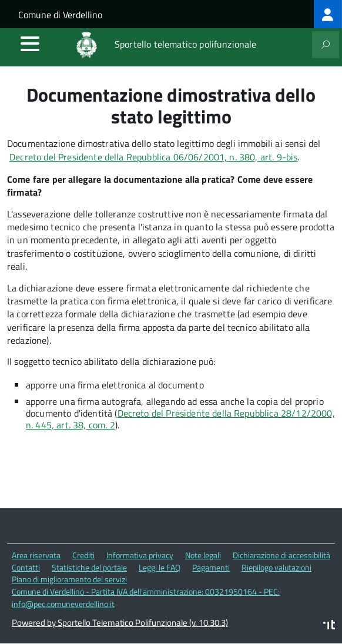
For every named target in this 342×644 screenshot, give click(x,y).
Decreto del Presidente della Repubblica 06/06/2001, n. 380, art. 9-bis (153, 157)
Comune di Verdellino (60, 15)
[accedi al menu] (30, 43)
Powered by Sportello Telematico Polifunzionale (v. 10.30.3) (120, 623)
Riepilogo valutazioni (276, 567)
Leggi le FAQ (160, 567)
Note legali (203, 555)
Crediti (83, 555)
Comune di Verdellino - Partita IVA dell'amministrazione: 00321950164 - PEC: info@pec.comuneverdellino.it (146, 598)
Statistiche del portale (89, 567)
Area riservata (36, 555)
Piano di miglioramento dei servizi (69, 579)
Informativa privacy (140, 555)
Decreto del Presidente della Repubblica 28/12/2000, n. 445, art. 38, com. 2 (180, 419)
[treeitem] (328, 14)
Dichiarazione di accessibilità (281, 555)
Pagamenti (211, 567)
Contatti (26, 567)
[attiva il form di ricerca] (326, 45)
